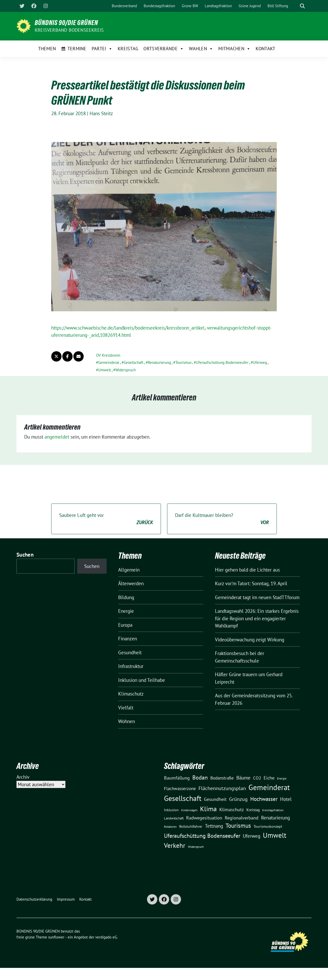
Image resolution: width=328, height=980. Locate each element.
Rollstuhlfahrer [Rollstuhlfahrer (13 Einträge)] (191, 826)
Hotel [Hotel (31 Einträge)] (286, 799)
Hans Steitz (101, 113)
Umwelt (105, 370)
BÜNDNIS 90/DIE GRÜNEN (66, 23)
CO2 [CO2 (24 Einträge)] (257, 778)
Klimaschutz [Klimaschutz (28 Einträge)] (232, 810)
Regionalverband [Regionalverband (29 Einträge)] (242, 818)
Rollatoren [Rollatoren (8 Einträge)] (170, 827)
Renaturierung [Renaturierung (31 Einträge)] (275, 818)
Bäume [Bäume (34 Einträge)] (243, 778)
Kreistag (128, 49)
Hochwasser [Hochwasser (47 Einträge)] (264, 799)
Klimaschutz (131, 694)
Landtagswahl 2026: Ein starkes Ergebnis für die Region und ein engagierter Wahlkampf (257, 618)
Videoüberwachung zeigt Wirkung (250, 640)
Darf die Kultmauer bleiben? (222, 519)
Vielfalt (126, 708)
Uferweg (260, 362)
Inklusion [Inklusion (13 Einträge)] (171, 810)
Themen (47, 49)
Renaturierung (159, 362)
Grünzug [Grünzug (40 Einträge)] (238, 799)
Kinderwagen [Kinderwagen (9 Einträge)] (189, 810)
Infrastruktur (131, 666)
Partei (102, 49)
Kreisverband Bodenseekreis (69, 30)
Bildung (126, 597)
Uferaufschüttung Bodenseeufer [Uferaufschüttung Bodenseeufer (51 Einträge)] (202, 836)
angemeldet (57, 437)
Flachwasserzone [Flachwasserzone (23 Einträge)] (180, 789)
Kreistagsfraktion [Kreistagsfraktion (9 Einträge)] (273, 810)
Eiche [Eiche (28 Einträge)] (269, 778)
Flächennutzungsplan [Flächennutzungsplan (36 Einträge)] (222, 788)
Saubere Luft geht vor (106, 519)
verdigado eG (106, 937)
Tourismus (183, 362)
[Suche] (295, 6)
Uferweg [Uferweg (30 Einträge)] (252, 836)
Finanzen (128, 639)
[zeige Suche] (302, 6)
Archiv (23, 777)
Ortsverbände (164, 49)
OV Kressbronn (108, 355)
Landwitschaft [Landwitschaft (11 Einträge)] (174, 818)
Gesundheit (130, 652)
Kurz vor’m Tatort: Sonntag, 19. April (251, 583)
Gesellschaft (133, 362)
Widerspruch (126, 370)
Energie (126, 611)
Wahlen (201, 49)
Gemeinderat (109, 362)
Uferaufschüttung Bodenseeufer (222, 362)
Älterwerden (131, 583)
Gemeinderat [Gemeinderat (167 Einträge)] (269, 787)
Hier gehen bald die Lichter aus (247, 570)
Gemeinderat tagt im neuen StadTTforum (257, 597)
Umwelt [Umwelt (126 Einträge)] (275, 835)
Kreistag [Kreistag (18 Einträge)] (253, 810)
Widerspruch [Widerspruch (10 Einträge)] (196, 847)
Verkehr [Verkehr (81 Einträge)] (175, 845)
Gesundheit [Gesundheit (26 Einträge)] (215, 799)
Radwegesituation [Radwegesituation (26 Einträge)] (204, 818)
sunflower (56, 937)
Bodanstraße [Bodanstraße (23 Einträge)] (222, 778)
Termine (77, 49)
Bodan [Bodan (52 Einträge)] (200, 777)
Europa (125, 625)
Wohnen (127, 721)
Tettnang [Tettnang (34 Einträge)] (214, 826)
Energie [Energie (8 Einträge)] (282, 778)
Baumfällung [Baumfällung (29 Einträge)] (177, 778)
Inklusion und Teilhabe (142, 680)
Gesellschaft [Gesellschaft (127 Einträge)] (183, 798)
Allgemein (129, 570)
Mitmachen (234, 49)
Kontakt (265, 49)
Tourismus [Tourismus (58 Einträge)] (238, 826)
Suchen (25, 555)
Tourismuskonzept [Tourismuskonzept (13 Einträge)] (268, 826)
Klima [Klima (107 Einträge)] (208, 809)
